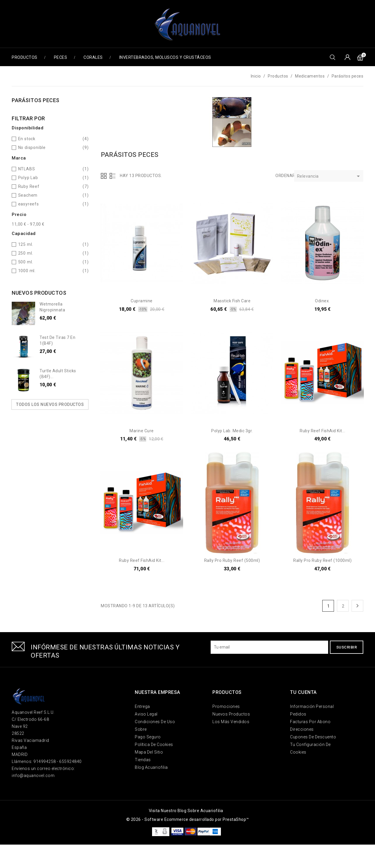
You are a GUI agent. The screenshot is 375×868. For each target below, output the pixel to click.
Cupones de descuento (313, 737)
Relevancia (329, 177)
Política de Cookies (154, 745)
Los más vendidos (231, 722)
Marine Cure (142, 431)
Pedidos (298, 714)
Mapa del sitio (149, 752)
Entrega (142, 706)
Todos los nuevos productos (50, 404)
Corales (93, 57)
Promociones (226, 706)
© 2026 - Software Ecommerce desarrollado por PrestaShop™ (188, 819)
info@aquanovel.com (33, 776)
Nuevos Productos (231, 714)
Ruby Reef (29, 186)
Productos (25, 57)
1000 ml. (27, 271)
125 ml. (26, 244)
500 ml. (26, 262)
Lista (112, 176)
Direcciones (302, 729)
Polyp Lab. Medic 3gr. (232, 431)
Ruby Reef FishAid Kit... (322, 431)
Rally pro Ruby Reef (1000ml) (322, 560)
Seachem (28, 195)
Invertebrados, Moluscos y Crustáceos (165, 57)
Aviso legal (146, 714)
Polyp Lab (28, 178)
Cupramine (142, 301)
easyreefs (29, 204)
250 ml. (26, 253)
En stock (27, 139)
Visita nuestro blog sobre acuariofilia (186, 811)
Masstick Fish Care (232, 301)
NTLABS (27, 169)
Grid (104, 176)
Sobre (141, 729)
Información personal (312, 706)
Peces (61, 57)
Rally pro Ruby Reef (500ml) (232, 560)
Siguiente (357, 606)
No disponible (32, 147)
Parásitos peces (36, 100)
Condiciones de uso (155, 722)
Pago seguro (148, 737)
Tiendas (143, 760)
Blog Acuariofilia (151, 767)
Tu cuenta (303, 692)
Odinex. (322, 301)
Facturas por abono (310, 722)
